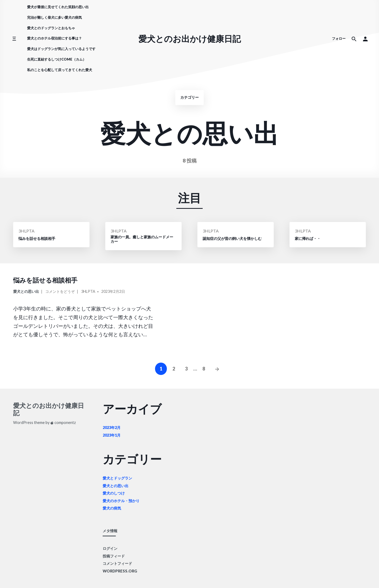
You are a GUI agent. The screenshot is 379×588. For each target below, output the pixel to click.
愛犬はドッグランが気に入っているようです (61, 49)
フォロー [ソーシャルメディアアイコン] (339, 38)
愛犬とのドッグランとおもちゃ (51, 28)
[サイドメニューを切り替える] (14, 39)
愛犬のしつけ (114, 493)
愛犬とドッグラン (117, 478)
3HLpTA (26, 231)
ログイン (110, 548)
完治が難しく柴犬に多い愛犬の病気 (54, 17)
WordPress (23, 423)
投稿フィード (114, 556)
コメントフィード (117, 563)
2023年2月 (112, 428)
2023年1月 (112, 435)
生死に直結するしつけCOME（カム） (57, 59)
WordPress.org (120, 571)
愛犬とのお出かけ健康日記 (190, 39)
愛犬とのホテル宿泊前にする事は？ (54, 38)
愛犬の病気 (112, 508)
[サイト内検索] (354, 39)
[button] (365, 39)
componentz (63, 423)
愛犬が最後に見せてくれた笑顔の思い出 (58, 7)
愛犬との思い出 (26, 291)
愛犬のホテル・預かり (121, 501)
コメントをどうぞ (60, 292)
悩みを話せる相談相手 (45, 280)
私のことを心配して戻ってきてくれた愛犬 (60, 70)
